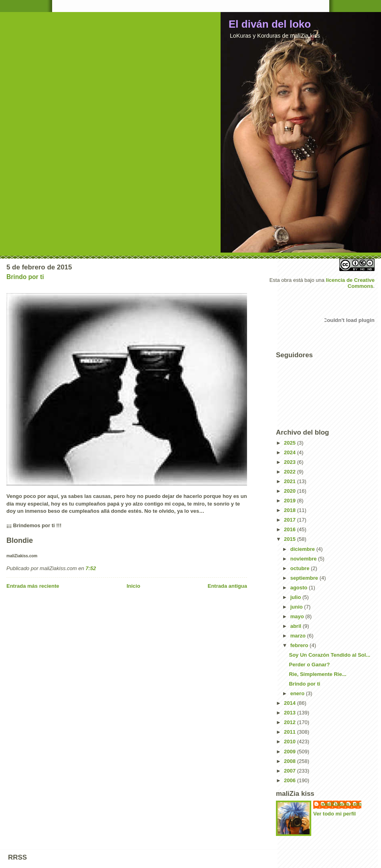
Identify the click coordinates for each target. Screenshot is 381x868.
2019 (291, 501)
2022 (291, 472)
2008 (291, 761)
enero (298, 693)
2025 (291, 443)
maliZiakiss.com (341, 804)
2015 (291, 539)
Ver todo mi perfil (334, 814)
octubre (301, 568)
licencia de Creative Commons (350, 283)
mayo (298, 616)
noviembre (304, 559)
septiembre (305, 578)
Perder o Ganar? (309, 665)
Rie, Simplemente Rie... (317, 674)
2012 (291, 722)
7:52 (91, 568)
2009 (291, 752)
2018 (291, 510)
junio (297, 607)
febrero (300, 645)
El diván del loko (270, 24)
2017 (291, 520)
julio (296, 597)
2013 (291, 713)
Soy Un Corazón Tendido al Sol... (329, 655)
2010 (291, 742)
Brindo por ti (25, 277)
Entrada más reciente (33, 586)
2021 (291, 481)
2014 (291, 703)
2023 (291, 462)
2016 (291, 529)
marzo (299, 636)
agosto (300, 588)
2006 (291, 780)
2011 (291, 732)
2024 (291, 452)
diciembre (303, 549)
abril (297, 626)
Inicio (134, 586)
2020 (291, 491)
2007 (291, 771)
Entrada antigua (227, 586)
